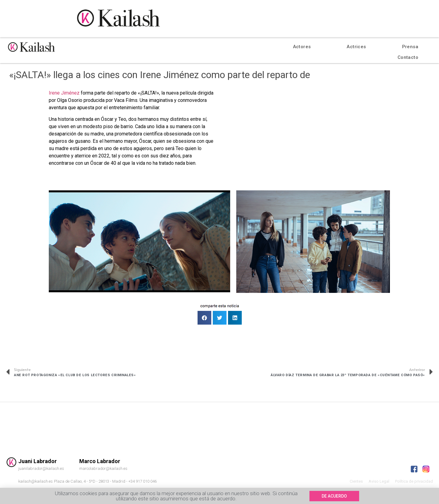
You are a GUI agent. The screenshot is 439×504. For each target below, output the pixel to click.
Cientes (356, 481)
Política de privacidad (414, 481)
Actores (302, 47)
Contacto (408, 57)
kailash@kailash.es (36, 481)
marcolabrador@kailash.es (103, 468)
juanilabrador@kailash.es (41, 468)
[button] (334, 498)
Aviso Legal (379, 481)
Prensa (410, 47)
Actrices (356, 47)
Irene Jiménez (64, 93)
